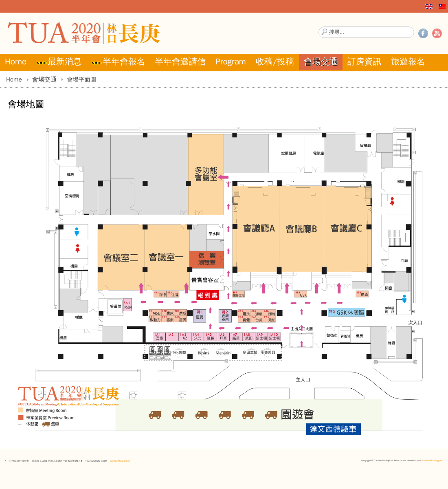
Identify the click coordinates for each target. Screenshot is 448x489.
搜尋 (319, 27)
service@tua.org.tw (120, 461)
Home (14, 79)
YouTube (437, 33)
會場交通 (44, 79)
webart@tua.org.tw (432, 460)
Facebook (423, 33)
